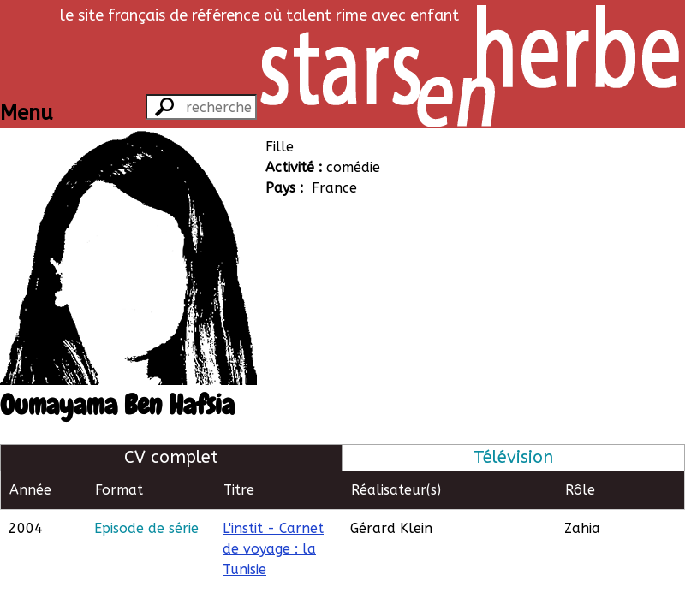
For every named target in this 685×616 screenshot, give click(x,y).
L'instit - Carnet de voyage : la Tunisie (273, 549)
